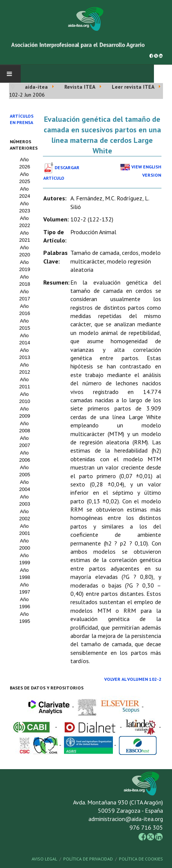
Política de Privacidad (88, 859)
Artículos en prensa (22, 119)
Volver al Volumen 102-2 (133, 679)
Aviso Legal (44, 859)
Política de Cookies (141, 859)
